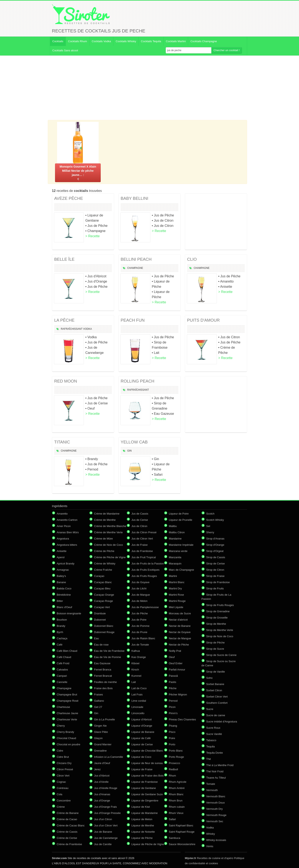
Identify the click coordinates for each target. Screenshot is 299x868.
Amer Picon (64, 526)
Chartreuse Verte (67, 719)
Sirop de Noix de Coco (220, 636)
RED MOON (66, 381)
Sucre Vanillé (214, 734)
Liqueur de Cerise (142, 744)
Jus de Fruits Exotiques (145, 570)
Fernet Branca (103, 670)
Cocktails (58, 41)
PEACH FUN (133, 320)
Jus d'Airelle (101, 782)
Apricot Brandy (66, 564)
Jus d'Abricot (102, 776)
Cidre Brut (63, 757)
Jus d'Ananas (102, 794)
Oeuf (172, 657)
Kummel (136, 676)
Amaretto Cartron (67, 520)
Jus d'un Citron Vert (106, 825)
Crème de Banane (68, 813)
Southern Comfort (217, 703)
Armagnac (63, 570)
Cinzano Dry (64, 763)
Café (59, 645)
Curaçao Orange (104, 595)
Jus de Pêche (140, 613)
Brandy (61, 626)
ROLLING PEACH (137, 381)
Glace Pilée (101, 732)
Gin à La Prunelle (104, 719)
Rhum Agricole (178, 782)
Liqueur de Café (141, 738)
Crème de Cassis (67, 832)
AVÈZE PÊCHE (69, 198)
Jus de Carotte (103, 844)
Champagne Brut (67, 695)
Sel (208, 526)
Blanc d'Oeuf (64, 607)
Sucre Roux (213, 728)
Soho (209, 678)
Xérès (210, 846)
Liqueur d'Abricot (142, 719)
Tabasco (211, 740)
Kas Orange (139, 657)
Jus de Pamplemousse (145, 607)
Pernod (173, 701)
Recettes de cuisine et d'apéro (209, 858)
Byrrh (60, 632)
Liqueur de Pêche (142, 838)
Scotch (210, 514)
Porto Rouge (176, 757)
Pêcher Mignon (178, 695)
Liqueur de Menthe (143, 825)
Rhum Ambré (177, 788)
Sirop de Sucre (215, 649)
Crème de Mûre (103, 539)
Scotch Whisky (215, 520)
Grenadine (100, 751)
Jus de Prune (139, 632)
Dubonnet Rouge (104, 632)
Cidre (60, 751)
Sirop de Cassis (216, 557)
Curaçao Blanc (103, 582)
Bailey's (61, 576)
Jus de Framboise (142, 551)
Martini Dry (175, 588)
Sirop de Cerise (216, 564)
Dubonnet (100, 620)
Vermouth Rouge (216, 815)
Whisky (211, 834)
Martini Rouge (177, 601)
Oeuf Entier (176, 663)
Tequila (210, 746)
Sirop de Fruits (215, 588)
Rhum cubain (177, 807)
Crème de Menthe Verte (108, 532)
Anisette (62, 551)
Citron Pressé (65, 769)
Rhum (172, 776)
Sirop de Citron (215, 570)
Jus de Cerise (140, 520)
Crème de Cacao (67, 819)
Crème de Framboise (69, 844)
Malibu (173, 526)
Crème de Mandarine (107, 514)
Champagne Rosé (68, 701)
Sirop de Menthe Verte (220, 630)
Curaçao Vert (102, 607)
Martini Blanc (177, 582)
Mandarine (175, 539)
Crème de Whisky (105, 564)
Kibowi (135, 663)
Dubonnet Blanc (104, 626)
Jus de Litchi (139, 588)
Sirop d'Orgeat (215, 551)
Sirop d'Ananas (215, 539)
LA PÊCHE (64, 320)
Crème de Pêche (104, 551)
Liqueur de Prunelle (181, 520)
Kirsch (135, 670)
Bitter (60, 601)
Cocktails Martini (176, 41)
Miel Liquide (176, 607)
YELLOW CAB (134, 442)
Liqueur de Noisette (143, 832)
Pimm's (173, 713)
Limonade (137, 707)
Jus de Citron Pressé (144, 532)
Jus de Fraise (140, 545)
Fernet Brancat (103, 676)
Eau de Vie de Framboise (109, 651)
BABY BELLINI (134, 198)
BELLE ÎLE (64, 259)
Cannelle (62, 682)
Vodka (87, 329)
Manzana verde (178, 551)
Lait (134, 682)
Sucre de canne (216, 715)
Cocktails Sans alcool (65, 50)
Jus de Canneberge (106, 838)
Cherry (61, 726)
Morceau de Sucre (180, 613)
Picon (172, 707)
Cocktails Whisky (126, 41)
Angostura (63, 539)
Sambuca (175, 838)
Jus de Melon (139, 601)
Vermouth (212, 790)
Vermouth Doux (216, 803)
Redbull (173, 769)
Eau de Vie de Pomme (108, 657)
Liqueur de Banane (143, 732)
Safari (172, 819)
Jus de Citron (139, 526)
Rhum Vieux (176, 813)
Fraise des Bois (103, 688)
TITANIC (62, 442)
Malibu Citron (177, 532)
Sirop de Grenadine (218, 611)
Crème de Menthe (105, 520)
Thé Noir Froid (215, 771)
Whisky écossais (216, 840)
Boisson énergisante (69, 613)
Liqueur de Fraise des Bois (148, 776)
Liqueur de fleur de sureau (147, 763)
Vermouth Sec (215, 821)
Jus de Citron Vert (142, 539)
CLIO (192, 259)
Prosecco (174, 763)
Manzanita (175, 557)
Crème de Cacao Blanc (71, 825)
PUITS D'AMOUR (203, 320)
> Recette (93, 236)
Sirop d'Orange (215, 545)
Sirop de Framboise (218, 582)
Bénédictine (64, 595)
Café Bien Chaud (67, 651)
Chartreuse (63, 707)
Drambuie (100, 613)
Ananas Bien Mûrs (68, 532)
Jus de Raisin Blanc (143, 638)
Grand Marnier (103, 744)
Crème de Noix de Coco (108, 545)
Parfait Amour (177, 670)
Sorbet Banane (215, 684)
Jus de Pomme (140, 626)
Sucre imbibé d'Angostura (222, 722)
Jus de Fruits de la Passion (148, 564)
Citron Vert (63, 776)
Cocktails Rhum (78, 41)
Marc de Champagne (181, 570)
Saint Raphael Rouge (182, 832)
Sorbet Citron (214, 690)
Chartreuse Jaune (67, 713)
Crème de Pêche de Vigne (110, 557)
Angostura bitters (67, 545)
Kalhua (136, 651)
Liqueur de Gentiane (144, 788)
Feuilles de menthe (105, 682)
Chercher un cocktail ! (227, 50)
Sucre (210, 709)
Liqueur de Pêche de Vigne (148, 844)
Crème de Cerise (67, 838)
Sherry (210, 532)
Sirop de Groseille (217, 618)
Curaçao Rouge (104, 601)
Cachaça (62, 638)
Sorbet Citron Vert (217, 697)
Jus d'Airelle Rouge (106, 788)
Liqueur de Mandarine (145, 813)
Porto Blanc (176, 751)
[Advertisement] (149, 88)
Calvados (62, 670)
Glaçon (98, 738)
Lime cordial (139, 701)
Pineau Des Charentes (182, 719)
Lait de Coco (139, 688)
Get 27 (98, 707)
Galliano (99, 701)
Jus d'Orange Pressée (107, 813)
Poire (172, 738)
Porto (172, 744)
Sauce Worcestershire (182, 844)
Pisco (172, 732)
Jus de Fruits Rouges (144, 576)
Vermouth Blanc (216, 796)
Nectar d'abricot (178, 620)
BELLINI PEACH (136, 259)
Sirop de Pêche (215, 643)
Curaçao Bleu (102, 588)
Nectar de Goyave (180, 632)
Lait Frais (137, 695)
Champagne (135, 268)
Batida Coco (64, 588)
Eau (96, 638)
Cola (59, 794)
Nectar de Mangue (180, 638)
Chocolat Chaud (66, 738)
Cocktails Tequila (151, 41)
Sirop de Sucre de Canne (221, 655)
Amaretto (62, 514)
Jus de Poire (139, 620)
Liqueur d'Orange (142, 726)
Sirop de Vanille (216, 672)
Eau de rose (101, 645)
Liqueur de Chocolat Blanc (147, 751)
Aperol (61, 557)
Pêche (173, 688)
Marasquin (175, 564)
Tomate (211, 784)
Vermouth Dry (214, 809)
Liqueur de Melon (142, 819)
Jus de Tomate (140, 645)
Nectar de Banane (180, 626)
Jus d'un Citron (103, 819)
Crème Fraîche (103, 570)
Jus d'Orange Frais (105, 807)
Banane (61, 582)
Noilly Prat (175, 651)
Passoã (173, 676)
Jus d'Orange (102, 801)
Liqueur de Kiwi (141, 807)
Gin (129, 451)
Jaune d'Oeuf (102, 763)
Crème (61, 807)
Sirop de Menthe (216, 624)
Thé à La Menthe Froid (220, 765)
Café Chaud (64, 657)
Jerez (97, 769)
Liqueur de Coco (141, 757)
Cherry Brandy (65, 732)
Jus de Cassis (140, 514)
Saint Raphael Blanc (181, 825)
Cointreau (62, 788)
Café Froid (63, 663)
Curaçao (99, 576)
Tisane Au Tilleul (216, 778)
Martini (173, 576)
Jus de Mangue (141, 595)
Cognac (61, 782)
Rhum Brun (176, 801)
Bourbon (62, 620)
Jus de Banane (103, 832)
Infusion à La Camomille (108, 757)
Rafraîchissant (72, 329)
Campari (62, 676)
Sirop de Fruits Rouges (220, 605)
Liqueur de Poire (179, 514)
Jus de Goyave (140, 582)
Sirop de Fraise (215, 576)
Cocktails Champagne (204, 41)
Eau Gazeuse (102, 663)
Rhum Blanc (176, 794)
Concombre (64, 801)
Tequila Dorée (214, 753)
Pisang (173, 726)
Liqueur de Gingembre (145, 801)
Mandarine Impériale (181, 545)
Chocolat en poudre (68, 744)
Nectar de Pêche (179, 645)
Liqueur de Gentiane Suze (147, 794)
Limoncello (138, 713)
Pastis (172, 682)
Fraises (99, 695)
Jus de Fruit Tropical (144, 557)
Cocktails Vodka (101, 41)
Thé (208, 759)
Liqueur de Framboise (145, 782)
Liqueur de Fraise (142, 769)
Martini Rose (176, 595)
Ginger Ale (100, 726)
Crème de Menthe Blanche (110, 526)
